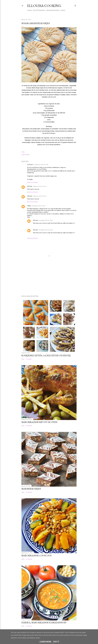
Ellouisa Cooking (44, 6)
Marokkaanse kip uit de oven (39, 422)
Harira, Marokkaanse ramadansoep (44, 622)
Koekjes (27, 155)
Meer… (63, 10)
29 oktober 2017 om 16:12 (38, 206)
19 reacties (29, 359)
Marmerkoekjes (31, 489)
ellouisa (30, 186)
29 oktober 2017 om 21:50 (46, 220)
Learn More (46, 642)
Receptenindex (39, 10)
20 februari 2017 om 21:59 (41, 165)
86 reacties (29, 426)
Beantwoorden (33, 182)
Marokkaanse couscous (36, 555)
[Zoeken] (75, 5)
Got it (56, 642)
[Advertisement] (31, 280)
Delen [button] (23, 152)
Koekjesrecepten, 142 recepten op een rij (46, 355)
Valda (29, 206)
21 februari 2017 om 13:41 (40, 186)
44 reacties (29, 559)
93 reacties (29, 492)
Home (29, 10)
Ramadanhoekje (53, 10)
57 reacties (29, 626)
